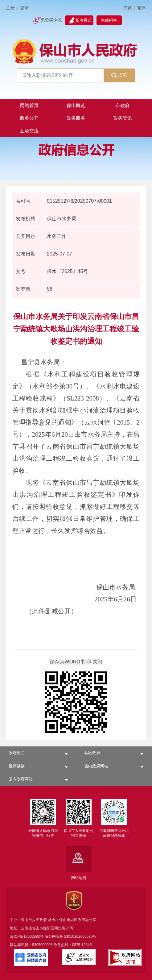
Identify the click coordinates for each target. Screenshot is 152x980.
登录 (24, 8)
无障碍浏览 (51, 20)
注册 (10, 8)
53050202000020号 (80, 936)
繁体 (142, 8)
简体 (128, 8)
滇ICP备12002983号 (27, 936)
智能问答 (109, 20)
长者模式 (84, 20)
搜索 (119, 75)
